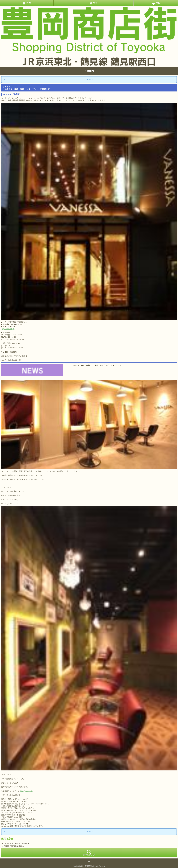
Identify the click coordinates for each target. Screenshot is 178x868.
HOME (27, 3)
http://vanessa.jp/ (8, 329)
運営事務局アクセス (89, 853)
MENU (93, 3)
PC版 (156, 3)
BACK (90, 79)
